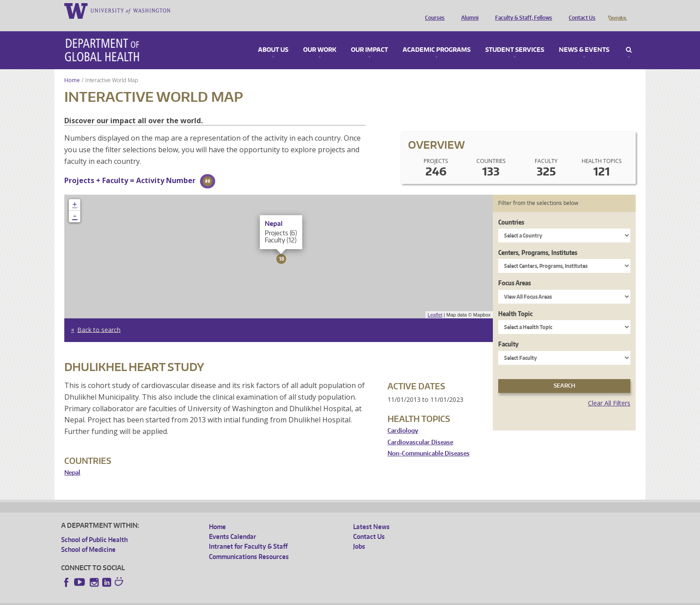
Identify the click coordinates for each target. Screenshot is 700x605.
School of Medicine (88, 537)
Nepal (72, 460)
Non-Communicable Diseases (429, 441)
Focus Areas (515, 270)
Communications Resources (249, 544)
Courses (433, 10)
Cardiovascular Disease (420, 430)
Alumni (468, 10)
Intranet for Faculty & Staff (248, 534)
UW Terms (216, 598)
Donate (617, 10)
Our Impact (369, 38)
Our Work (320, 38)
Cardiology (403, 418)
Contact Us (580, 10)
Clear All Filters (609, 390)
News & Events (584, 38)
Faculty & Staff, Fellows (521, 10)
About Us (273, 38)
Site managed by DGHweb (269, 598)
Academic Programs (437, 38)
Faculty (508, 332)
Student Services (515, 38)
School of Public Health (94, 527)
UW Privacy (179, 598)
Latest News (371, 514)
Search (629, 38)
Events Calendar (233, 524)
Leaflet (435, 302)
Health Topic (515, 301)
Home (72, 68)
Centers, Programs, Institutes (538, 240)
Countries (511, 210)
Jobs (359, 534)
